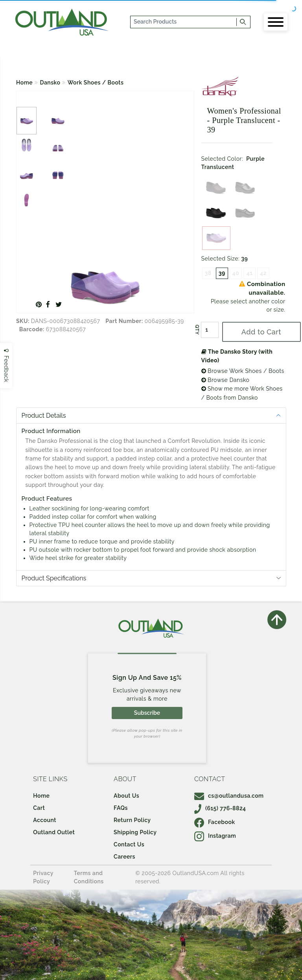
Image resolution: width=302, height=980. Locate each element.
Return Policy (132, 820)
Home (24, 83)
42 (263, 273)
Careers (124, 857)
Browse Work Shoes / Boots (243, 371)
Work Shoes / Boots (96, 83)
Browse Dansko (226, 380)
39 (222, 273)
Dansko (50, 83)
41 (250, 273)
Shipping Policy (135, 832)
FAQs (121, 808)
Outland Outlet (54, 832)
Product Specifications (54, 578)
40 (236, 273)
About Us (126, 796)
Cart (39, 808)
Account (45, 820)
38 (208, 273)
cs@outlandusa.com (229, 796)
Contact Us (129, 844)
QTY (197, 330)
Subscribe (147, 713)
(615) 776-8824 (220, 808)
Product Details (44, 416)
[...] (184, 22)
